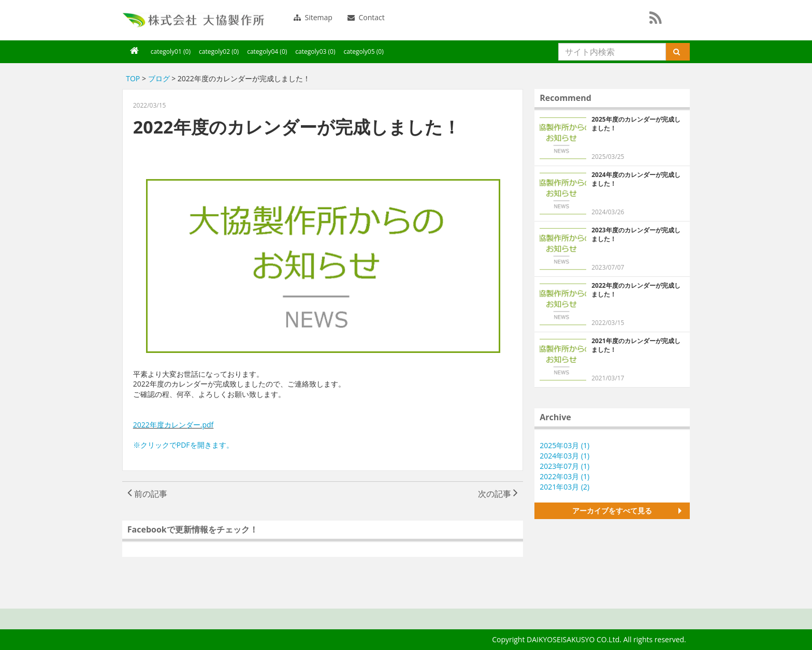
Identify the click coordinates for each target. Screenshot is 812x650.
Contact (366, 17)
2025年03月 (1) (564, 445)
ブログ (159, 78)
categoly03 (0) (315, 51)
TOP (133, 78)
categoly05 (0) (364, 51)
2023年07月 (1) (564, 466)
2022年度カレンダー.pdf (173, 425)
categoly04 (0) (267, 51)
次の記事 (498, 494)
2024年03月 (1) (564, 456)
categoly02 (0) (219, 51)
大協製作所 (193, 20)
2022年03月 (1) (564, 476)
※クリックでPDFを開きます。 (183, 445)
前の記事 (147, 494)
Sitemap (313, 17)
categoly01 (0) (171, 51)
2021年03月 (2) (564, 487)
